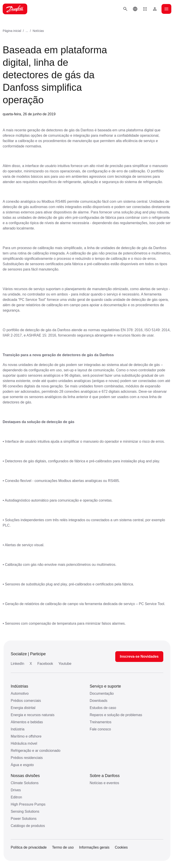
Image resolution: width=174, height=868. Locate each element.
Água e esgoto (22, 765)
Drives (16, 790)
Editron (16, 797)
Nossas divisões (25, 776)
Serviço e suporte (105, 686)
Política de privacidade (29, 847)
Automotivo (20, 693)
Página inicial (12, 31)
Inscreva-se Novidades (139, 656)
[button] (145, 9)
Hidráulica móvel (24, 743)
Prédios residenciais (27, 758)
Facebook (45, 664)
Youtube (65, 664)
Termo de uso (63, 847)
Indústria (18, 729)
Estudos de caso (103, 708)
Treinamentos (101, 722)
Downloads (99, 701)
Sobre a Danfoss (105, 776)
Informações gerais (94, 847)
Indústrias (19, 686)
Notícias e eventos (105, 783)
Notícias (38, 31)
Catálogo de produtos (28, 826)
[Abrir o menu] (166, 9)
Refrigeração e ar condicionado (36, 751)
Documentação (102, 693)
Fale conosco (100, 729)
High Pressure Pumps (28, 804)
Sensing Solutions (25, 811)
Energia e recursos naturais (33, 715)
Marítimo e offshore (26, 736)
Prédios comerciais (26, 701)
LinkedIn (18, 664)
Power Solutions (24, 819)
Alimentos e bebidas (27, 722)
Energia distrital (23, 708)
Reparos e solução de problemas (116, 715)
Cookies (121, 847)
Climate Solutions (25, 783)
